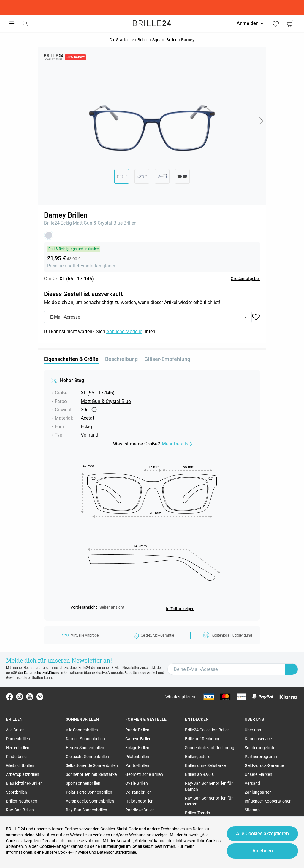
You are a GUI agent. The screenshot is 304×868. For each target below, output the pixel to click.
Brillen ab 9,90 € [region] (199, 774)
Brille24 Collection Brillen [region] (207, 730)
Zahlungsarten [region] (258, 792)
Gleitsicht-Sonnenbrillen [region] (87, 757)
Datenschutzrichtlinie (117, 852)
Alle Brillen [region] (15, 730)
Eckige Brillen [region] (137, 748)
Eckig (66, 223)
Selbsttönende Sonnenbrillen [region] (92, 765)
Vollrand (90, 435)
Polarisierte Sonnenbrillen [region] (89, 792)
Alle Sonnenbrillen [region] (82, 730)
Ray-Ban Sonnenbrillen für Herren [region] (209, 801)
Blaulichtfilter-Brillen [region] (24, 783)
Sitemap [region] (252, 810)
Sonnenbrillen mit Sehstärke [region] (91, 774)
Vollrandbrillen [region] (138, 792)
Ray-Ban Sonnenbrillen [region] (86, 810)
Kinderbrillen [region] (17, 757)
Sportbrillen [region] (16, 792)
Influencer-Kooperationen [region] (268, 801)
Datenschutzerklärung (42, 673)
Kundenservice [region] (258, 739)
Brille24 (52, 223)
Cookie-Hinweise (73, 852)
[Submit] (246, 317)
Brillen (130, 223)
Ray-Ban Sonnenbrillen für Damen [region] (209, 786)
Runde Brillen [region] (137, 730)
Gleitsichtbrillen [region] (20, 765)
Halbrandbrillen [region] (139, 801)
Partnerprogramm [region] (261, 757)
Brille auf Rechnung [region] (203, 739)
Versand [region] (252, 783)
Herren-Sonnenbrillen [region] (85, 748)
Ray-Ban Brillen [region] (20, 810)
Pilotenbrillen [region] (137, 757)
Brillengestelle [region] (198, 757)
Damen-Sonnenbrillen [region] (85, 739)
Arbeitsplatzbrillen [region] (23, 774)
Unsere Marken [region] (258, 774)
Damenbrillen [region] (18, 739)
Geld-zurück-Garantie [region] (264, 765)
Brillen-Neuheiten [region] (22, 801)
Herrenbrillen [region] (18, 748)
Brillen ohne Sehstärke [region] (205, 765)
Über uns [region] (253, 730)
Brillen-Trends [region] (197, 813)
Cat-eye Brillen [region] (138, 739)
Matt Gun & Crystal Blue (98, 223)
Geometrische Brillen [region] (144, 774)
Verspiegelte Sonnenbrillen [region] (90, 801)
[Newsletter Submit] (292, 669)
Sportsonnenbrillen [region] (83, 783)
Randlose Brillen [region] (140, 810)
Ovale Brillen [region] (137, 783)
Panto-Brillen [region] (137, 765)
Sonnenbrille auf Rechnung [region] (210, 748)
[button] (261, 121)
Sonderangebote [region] (260, 748)
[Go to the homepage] (152, 23)
